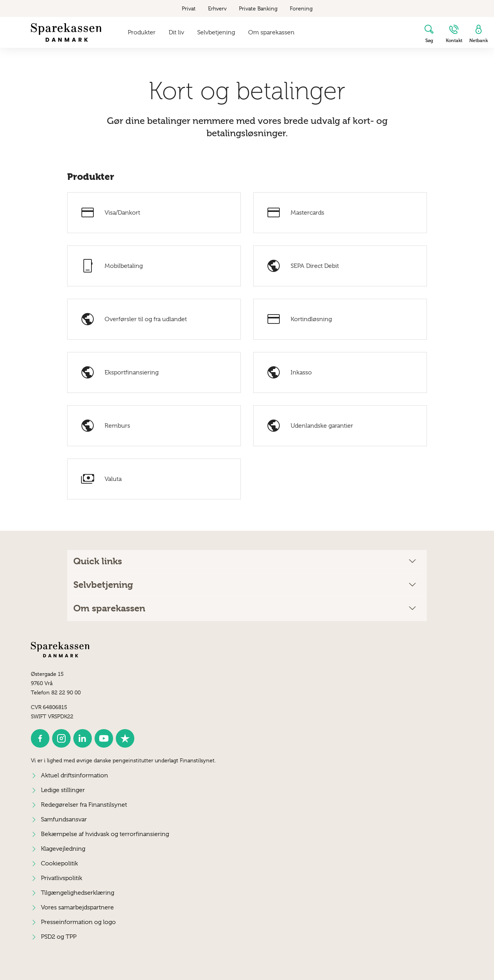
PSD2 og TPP (59, 937)
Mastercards (295, 213)
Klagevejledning (63, 849)
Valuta (101, 479)
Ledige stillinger (63, 790)
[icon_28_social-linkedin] (83, 738)
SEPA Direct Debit (302, 266)
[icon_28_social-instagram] (61, 738)
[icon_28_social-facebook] (40, 738)
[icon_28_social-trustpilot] (125, 738)
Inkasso (289, 372)
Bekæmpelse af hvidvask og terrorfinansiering (105, 834)
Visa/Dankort (110, 213)
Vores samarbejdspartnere (77, 907)
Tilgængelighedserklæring (78, 893)
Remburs (105, 426)
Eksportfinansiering (119, 372)
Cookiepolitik (59, 863)
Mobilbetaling (111, 266)
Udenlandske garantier (310, 426)
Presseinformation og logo (78, 922)
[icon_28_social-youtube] (104, 738)
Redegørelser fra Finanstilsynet (84, 805)
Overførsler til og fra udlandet (133, 319)
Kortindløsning (299, 319)
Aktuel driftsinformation (74, 775)
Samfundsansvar (64, 819)
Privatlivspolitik (62, 878)
